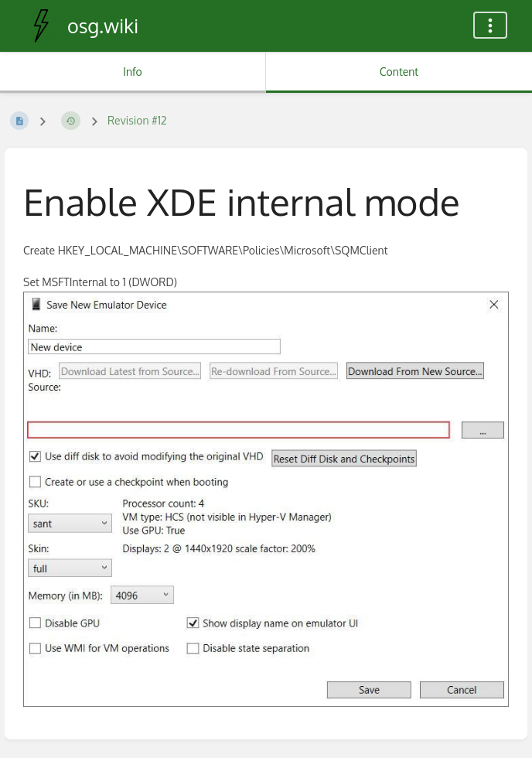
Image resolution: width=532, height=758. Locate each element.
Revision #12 (137, 120)
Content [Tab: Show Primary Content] (399, 72)
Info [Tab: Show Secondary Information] (133, 72)
